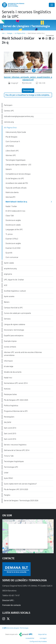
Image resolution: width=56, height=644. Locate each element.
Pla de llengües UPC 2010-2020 (16, 489)
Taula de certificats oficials (16, 188)
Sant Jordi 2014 (10, 428)
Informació (8, 361)
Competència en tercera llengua (18, 174)
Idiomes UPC (11, 155)
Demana (7, 319)
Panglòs (7, 495)
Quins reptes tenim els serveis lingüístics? (20, 484)
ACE (6, 285)
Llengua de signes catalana (14, 324)
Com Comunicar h (13, 141)
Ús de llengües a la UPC (15, 178)
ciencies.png (9, 122)
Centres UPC (9, 111)
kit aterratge (9, 366)
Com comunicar (12, 257)
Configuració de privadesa (38, 641)
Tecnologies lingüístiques (16, 160)
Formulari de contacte (12, 605)
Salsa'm (9, 169)
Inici (3, 33)
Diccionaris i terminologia (14, 330)
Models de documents (13, 372)
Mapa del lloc (42, 634)
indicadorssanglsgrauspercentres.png (19, 116)
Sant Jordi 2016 (10, 439)
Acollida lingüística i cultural (15, 291)
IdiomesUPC (11, 197)
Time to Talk (9, 456)
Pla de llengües (11, 137)
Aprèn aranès (9, 296)
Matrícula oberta (12, 192)
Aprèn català (9, 263)
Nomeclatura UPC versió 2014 (16, 383)
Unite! (6, 473)
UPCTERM (10, 146)
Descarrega (28, 91)
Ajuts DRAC (8, 478)
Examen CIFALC (12, 239)
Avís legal (43, 638)
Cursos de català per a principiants (17, 313)
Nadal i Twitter (11, 206)
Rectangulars (9, 417)
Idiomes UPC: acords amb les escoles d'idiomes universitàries (23, 354)
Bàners (7, 302)
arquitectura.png (10, 269)
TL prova (9, 234)
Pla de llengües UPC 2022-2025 (16, 400)
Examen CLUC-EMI (13, 248)
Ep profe (9, 253)
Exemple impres (10, 341)
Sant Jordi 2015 (10, 434)
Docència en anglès (13, 220)
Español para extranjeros (14, 336)
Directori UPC (8, 600)
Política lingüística (11, 406)
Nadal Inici (8, 378)
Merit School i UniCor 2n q (16, 202)
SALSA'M (8, 422)
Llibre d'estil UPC (12, 151)
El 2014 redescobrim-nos (15, 211)
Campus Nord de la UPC (13, 308)
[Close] (52, 5)
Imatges (10, 33)
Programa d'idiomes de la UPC (16, 411)
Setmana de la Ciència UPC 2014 (17, 450)
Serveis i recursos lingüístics (15, 445)
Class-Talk (10, 216)
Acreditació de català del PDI (17, 183)
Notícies (7, 389)
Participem (8, 105)
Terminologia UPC (11, 467)
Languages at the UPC (14, 229)
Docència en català (13, 225)
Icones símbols (10, 347)
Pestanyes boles (10, 394)
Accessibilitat (30, 638)
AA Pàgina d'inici (20, 33)
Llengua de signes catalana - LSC (18, 165)
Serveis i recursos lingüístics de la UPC (26, 14)
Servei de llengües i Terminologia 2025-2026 (21, 501)
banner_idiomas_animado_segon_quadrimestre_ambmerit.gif (28, 78)
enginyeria (8, 274)
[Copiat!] (53, 39)
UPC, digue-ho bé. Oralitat (14, 280)
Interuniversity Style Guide (16, 132)
